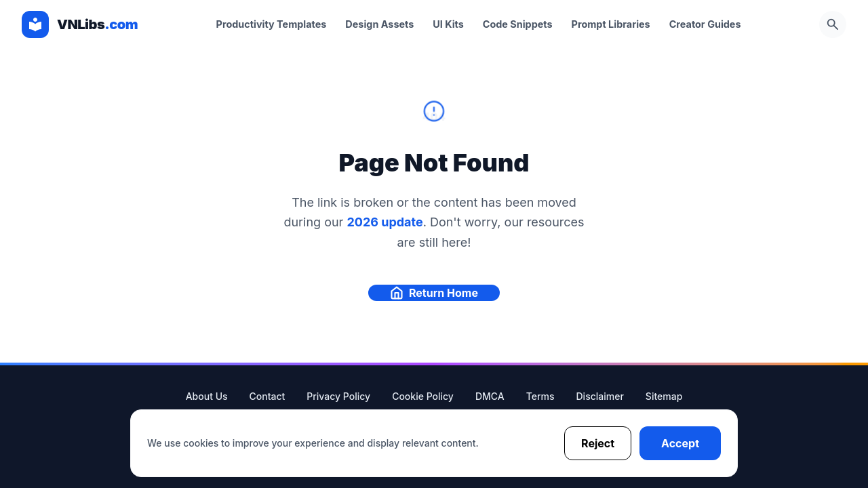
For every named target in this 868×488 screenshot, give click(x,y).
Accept (680, 443)
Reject (598, 443)
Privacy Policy (338, 396)
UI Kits (448, 24)
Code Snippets (518, 24)
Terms (540, 396)
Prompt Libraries (611, 24)
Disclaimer (600, 396)
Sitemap (664, 396)
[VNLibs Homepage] (80, 24)
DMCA (490, 396)
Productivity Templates (272, 24)
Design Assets (379, 24)
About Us (207, 396)
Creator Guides (705, 24)
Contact (268, 396)
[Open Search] (833, 24)
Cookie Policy (423, 396)
